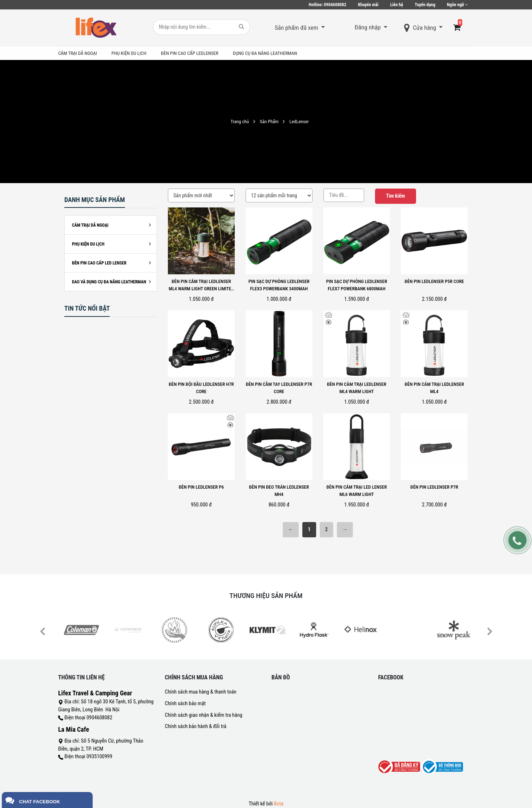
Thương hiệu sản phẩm (266, 596)
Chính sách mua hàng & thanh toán (201, 692)
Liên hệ (397, 5)
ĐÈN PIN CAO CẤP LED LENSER (99, 263)
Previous (42, 631)
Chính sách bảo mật (186, 704)
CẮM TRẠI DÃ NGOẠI (90, 225)
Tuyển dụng (425, 5)
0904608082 (328, 5)
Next (489, 631)
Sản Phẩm (269, 122)
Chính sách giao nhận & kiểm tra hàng (204, 715)
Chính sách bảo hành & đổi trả (196, 726)
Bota (279, 804)
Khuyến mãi (368, 5)
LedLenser (299, 122)
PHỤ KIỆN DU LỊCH (88, 244)
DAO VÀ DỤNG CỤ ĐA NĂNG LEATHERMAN (109, 282)
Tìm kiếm (395, 196)
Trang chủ (239, 122)
